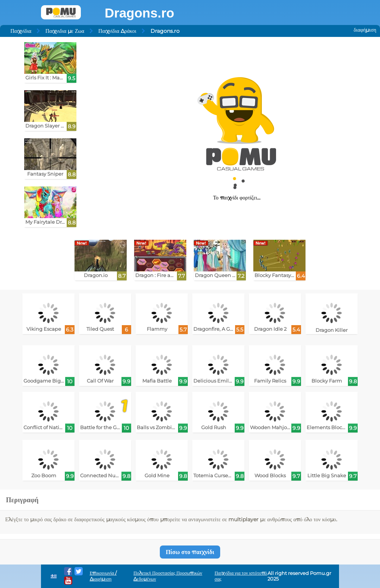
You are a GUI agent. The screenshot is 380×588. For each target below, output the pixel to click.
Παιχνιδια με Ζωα (65, 31)
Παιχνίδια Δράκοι (117, 31)
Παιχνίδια (21, 31)
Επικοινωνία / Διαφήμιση (103, 576)
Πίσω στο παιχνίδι (190, 552)
